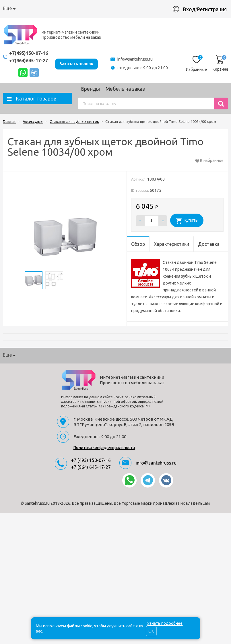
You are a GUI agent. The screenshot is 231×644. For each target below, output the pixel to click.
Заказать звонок (80, 63)
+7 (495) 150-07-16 (91, 460)
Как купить (46, 8)
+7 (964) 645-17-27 (91, 467)
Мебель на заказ (125, 89)
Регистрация (215, 9)
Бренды (90, 89)
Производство (133, 8)
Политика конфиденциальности (104, 448)
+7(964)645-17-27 (30, 60)
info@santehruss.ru (136, 59)
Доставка (75, 8)
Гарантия (101, 8)
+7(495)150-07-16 (30, 53)
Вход (192, 9)
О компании (16, 8)
